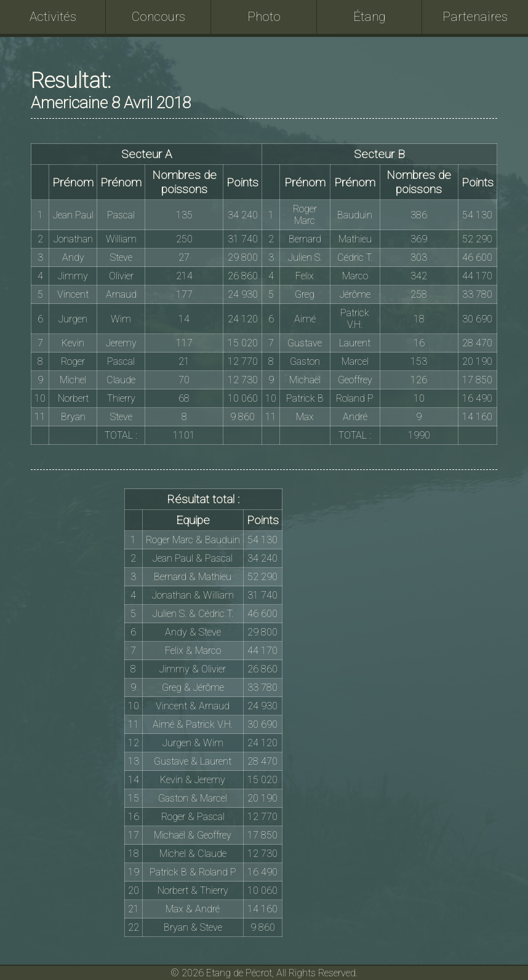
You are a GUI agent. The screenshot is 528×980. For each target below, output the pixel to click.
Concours (158, 17)
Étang (370, 17)
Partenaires (475, 17)
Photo (264, 17)
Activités (53, 17)
